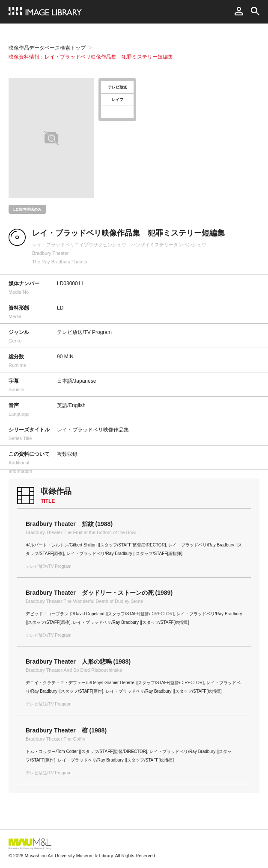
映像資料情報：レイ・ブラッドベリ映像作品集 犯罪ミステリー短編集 (91, 57)
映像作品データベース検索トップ (47, 48)
